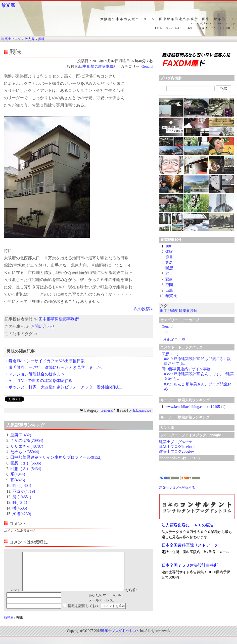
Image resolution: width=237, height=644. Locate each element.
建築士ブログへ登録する (177, 488)
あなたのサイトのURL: (107, 603)
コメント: (14, 598)
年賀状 (171, 296)
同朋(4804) (22, 486)
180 (168, 246)
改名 (169, 263)
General (147, 66)
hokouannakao (142, 411)
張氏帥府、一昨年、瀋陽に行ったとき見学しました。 (57, 367)
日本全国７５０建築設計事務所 (190, 565)
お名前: (131, 598)
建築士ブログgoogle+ (177, 451)
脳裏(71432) (21, 435)
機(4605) (20, 508)
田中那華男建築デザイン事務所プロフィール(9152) (56, 457)
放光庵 (8, 5)
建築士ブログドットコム (120, 638)
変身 (169, 279)
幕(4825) (18, 480)
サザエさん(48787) (27, 446)
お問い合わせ (43, 326)
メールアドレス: (101, 608)
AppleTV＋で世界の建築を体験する (40, 381)
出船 (169, 290)
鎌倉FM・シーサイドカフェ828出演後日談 (47, 361)
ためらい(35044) (25, 452)
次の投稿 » (143, 309)
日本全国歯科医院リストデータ (190, 545)
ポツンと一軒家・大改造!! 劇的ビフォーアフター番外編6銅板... (65, 387)
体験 (169, 252)
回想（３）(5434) (26, 469)
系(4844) (18, 474)
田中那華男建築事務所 (98, 66)
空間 (169, 285)
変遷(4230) (22, 514)
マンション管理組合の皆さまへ (37, 374)
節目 (169, 257)
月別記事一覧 (174, 339)
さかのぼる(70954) (27, 440)
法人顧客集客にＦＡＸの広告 (188, 525)
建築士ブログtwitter (175, 442)
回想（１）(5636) (26, 463)
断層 (169, 268)
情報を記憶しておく (84, 613)
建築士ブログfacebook (177, 447)
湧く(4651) (22, 497)
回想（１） (171, 354)
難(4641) (20, 502)
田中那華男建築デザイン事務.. (187, 369)
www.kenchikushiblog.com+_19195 (193, 407)
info (165, 332)
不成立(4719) (24, 491)
